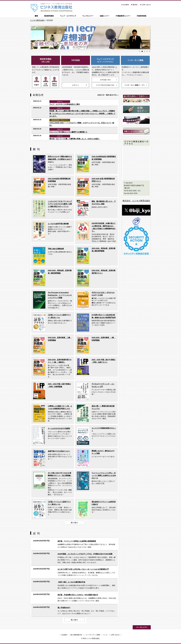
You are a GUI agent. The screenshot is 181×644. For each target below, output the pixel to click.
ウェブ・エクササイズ (68, 16)
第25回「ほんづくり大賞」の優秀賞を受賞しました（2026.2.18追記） (75, 139)
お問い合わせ (146, 5)
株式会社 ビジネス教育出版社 (136, 201)
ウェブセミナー (88, 16)
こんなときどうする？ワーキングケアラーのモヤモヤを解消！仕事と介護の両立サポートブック (60, 204)
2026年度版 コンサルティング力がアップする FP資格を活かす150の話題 (85, 554)
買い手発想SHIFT (64, 608)
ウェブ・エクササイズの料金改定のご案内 (65, 104)
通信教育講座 (49, 16)
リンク (105, 635)
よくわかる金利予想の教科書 (58, 224)
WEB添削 (76, 60)
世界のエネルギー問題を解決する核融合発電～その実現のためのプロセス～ (60, 159)
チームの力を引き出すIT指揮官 (59, 428)
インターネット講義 (135, 60)
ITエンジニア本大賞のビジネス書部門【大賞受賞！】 (69, 132)
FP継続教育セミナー (123, 16)
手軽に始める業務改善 (56, 249)
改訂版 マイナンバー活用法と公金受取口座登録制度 (77, 541)
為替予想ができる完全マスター (59, 451)
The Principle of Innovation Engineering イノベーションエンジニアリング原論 (60, 295)
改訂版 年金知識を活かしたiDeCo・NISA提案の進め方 (78, 595)
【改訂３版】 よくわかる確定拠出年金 (71, 582)
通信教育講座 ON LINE (46, 60)
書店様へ (136, 5)
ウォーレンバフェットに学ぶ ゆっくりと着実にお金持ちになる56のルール (104, 476)
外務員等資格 (142, 16)
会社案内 (126, 5)
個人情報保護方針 (76, 635)
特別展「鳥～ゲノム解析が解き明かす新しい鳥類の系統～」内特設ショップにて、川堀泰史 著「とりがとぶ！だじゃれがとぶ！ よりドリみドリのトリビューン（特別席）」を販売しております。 (82, 114)
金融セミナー (105, 16)
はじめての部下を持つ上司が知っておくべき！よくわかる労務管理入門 (83, 569)
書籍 (36, 16)
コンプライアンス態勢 (93, 635)
